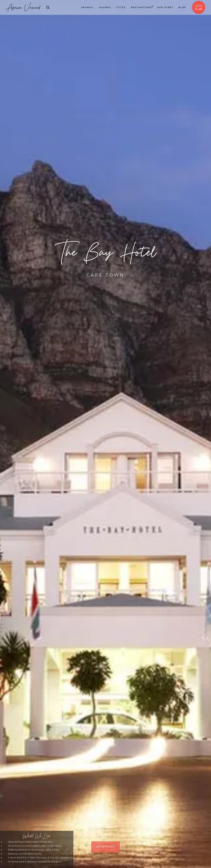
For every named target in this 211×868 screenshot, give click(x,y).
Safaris (87, 7)
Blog (182, 7)
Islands (105, 7)
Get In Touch (106, 847)
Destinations (141, 7)
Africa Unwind (23, 7)
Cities (121, 7)
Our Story (165, 7)
